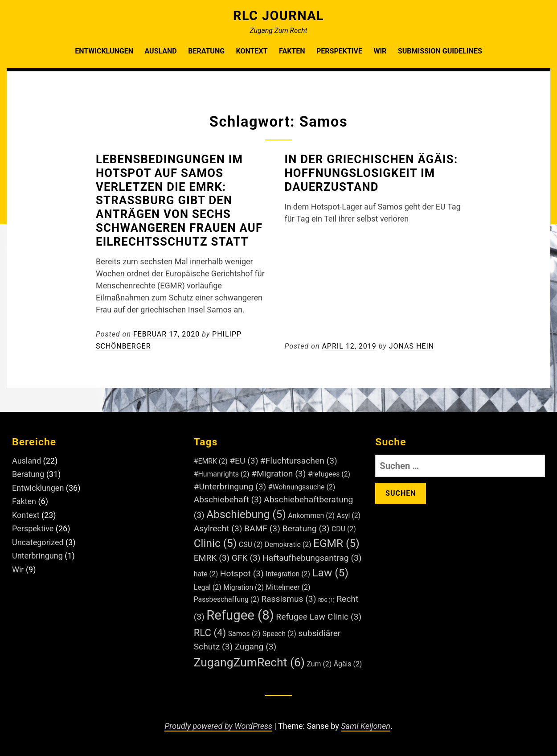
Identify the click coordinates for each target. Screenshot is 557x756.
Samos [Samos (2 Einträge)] (244, 634)
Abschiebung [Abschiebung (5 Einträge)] (246, 514)
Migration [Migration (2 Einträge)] (244, 587)
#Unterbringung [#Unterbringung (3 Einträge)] (230, 487)
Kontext (252, 51)
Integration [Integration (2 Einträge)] (288, 574)
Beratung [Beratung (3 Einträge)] (306, 528)
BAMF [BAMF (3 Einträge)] (262, 528)
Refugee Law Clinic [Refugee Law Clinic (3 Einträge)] (319, 617)
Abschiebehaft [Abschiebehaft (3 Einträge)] (228, 499)
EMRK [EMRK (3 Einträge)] (212, 558)
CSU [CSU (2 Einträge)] (251, 544)
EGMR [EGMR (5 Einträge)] (336, 543)
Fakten (292, 51)
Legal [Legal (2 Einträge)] (208, 587)
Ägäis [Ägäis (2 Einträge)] (348, 664)
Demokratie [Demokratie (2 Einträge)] (288, 544)
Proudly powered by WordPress (218, 726)
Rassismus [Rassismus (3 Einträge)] (289, 599)
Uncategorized (38, 542)
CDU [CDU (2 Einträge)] (344, 529)
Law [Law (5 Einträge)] (330, 573)
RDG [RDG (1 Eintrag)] (326, 600)
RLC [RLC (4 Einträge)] (210, 633)
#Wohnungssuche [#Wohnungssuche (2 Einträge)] (302, 487)
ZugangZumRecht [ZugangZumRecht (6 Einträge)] (249, 662)
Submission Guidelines (440, 51)
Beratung (206, 51)
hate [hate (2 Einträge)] (206, 574)
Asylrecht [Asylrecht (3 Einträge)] (218, 528)
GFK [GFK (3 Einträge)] (246, 558)
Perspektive (339, 51)
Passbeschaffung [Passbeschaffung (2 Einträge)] (227, 599)
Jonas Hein (412, 346)
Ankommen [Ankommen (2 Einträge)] (311, 516)
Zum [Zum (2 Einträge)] (319, 664)
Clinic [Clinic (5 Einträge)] (215, 543)
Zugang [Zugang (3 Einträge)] (256, 647)
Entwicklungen (104, 51)
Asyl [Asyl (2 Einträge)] (348, 516)
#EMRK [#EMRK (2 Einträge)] (211, 461)
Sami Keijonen (366, 726)
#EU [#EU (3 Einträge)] (244, 461)
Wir (380, 51)
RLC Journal (278, 16)
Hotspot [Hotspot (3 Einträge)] (242, 573)
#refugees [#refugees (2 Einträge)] (329, 474)
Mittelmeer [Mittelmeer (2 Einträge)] (288, 587)
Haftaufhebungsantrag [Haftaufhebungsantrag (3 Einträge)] (312, 558)
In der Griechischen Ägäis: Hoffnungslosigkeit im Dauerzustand (371, 173)
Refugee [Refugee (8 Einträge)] (240, 615)
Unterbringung (37, 556)
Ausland (160, 51)
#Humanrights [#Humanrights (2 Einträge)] (222, 474)
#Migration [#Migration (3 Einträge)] (278, 474)
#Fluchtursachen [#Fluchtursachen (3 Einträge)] (299, 461)
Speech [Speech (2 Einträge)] (279, 634)
